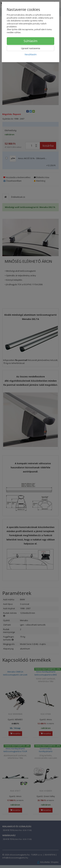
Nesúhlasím (31, 54)
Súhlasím (30, 41)
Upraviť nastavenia (31, 48)
